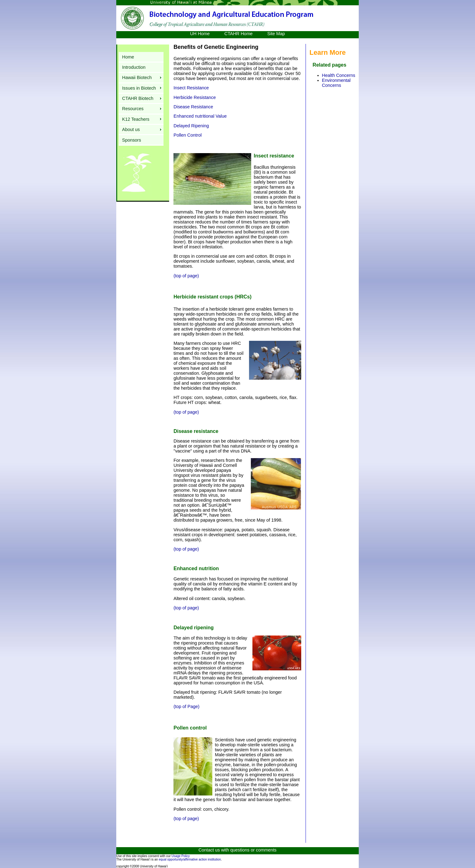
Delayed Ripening (191, 126)
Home (128, 57)
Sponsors (132, 140)
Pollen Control (187, 135)
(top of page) (186, 276)
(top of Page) (186, 706)
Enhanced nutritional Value (200, 116)
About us (131, 129)
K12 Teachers (136, 119)
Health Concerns (339, 75)
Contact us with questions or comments (237, 850)
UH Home (200, 34)
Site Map (276, 34)
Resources (133, 109)
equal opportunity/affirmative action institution (190, 859)
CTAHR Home (239, 34)
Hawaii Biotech (137, 77)
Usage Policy (181, 856)
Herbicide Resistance (195, 97)
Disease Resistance (193, 107)
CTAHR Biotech (138, 98)
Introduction (134, 67)
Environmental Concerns (336, 83)
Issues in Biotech (139, 88)
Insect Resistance (191, 88)
